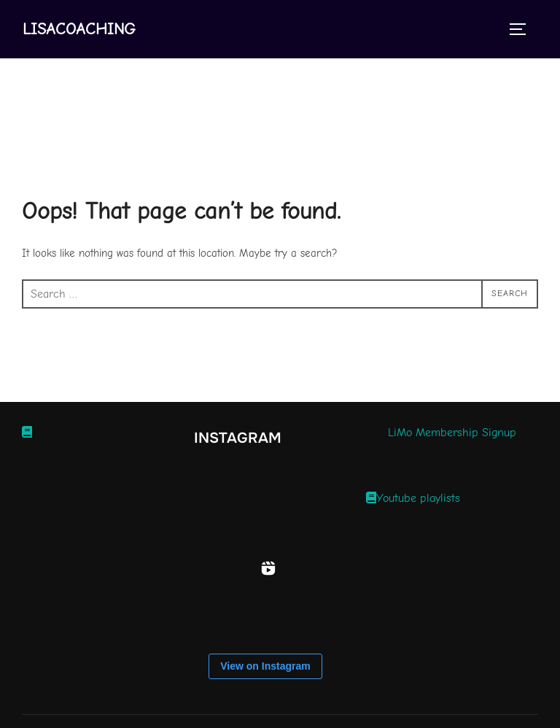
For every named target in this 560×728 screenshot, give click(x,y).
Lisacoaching (79, 29)
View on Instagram (265, 666)
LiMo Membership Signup (452, 433)
